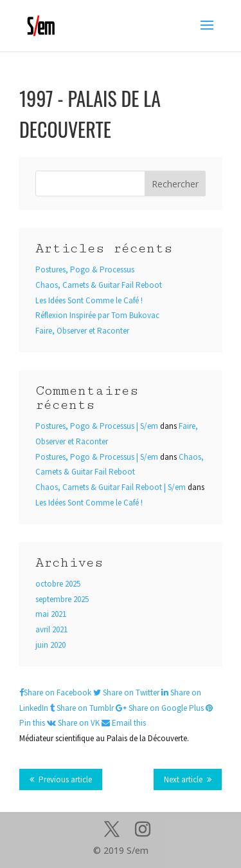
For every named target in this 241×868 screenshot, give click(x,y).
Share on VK (74, 723)
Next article (183, 779)
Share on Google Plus (161, 708)
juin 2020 (50, 645)
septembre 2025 (62, 599)
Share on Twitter (127, 693)
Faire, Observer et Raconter (82, 331)
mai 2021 (51, 614)
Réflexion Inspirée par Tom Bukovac (97, 315)
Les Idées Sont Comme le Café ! (89, 300)
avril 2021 (51, 629)
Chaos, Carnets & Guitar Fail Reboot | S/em (111, 487)
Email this (124, 723)
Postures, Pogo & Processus (85, 269)
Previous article (65, 779)
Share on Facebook (56, 693)
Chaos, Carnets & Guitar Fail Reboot (99, 285)
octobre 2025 (58, 584)
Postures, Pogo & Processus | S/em (97, 426)
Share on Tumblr (83, 708)
